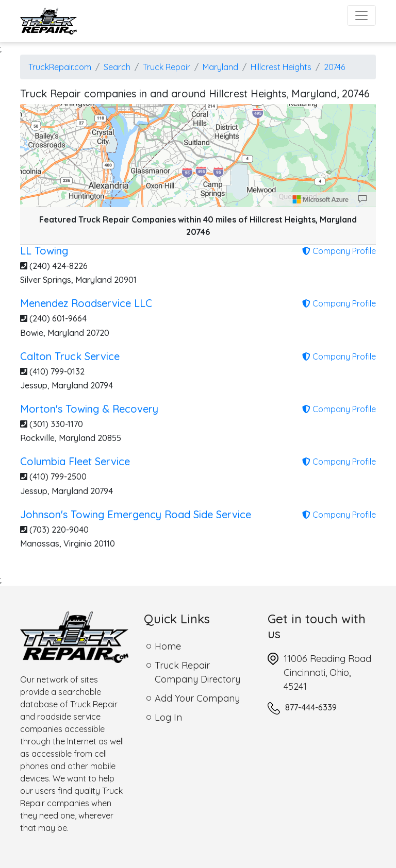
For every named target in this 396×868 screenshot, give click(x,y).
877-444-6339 (311, 707)
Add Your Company (197, 698)
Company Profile (339, 251)
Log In (168, 717)
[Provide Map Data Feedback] (362, 199)
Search (117, 67)
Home (168, 646)
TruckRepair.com (60, 67)
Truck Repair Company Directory (197, 672)
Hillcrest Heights (281, 67)
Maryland (220, 67)
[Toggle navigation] (361, 15)
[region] (198, 156)
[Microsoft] (321, 199)
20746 (334, 67)
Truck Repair (167, 67)
